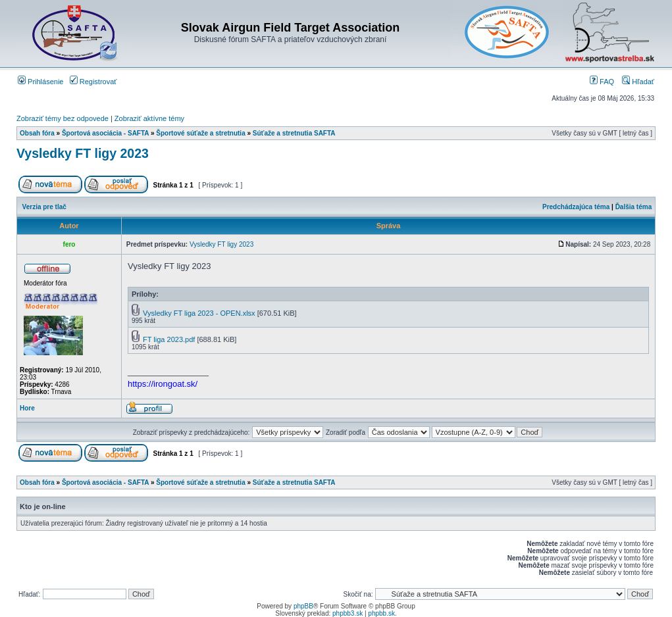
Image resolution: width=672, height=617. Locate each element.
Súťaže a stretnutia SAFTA (294, 133)
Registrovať (93, 82)
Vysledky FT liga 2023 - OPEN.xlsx (199, 313)
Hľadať (638, 82)
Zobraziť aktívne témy (149, 118)
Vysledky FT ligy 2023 (83, 153)
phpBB (303, 606)
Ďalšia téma (634, 207)
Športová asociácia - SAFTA (105, 133)
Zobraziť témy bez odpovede (63, 118)
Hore (27, 408)
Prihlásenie (40, 82)
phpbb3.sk (348, 613)
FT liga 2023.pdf (169, 339)
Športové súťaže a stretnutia (200, 133)
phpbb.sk (381, 613)
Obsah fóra (37, 133)
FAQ (602, 82)
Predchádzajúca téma (576, 207)
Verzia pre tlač (44, 207)
